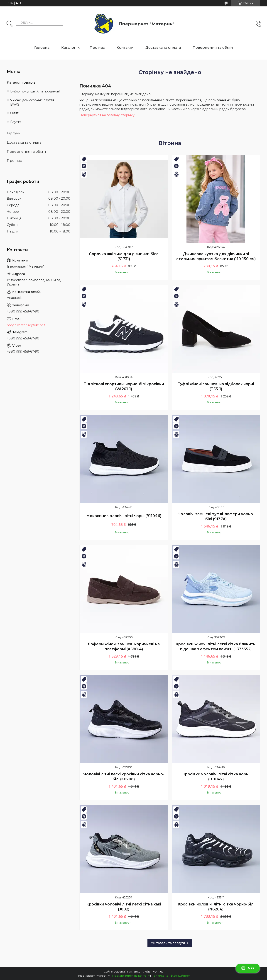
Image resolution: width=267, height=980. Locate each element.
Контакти (125, 47)
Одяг (14, 113)
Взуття (16, 122)
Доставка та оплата (163, 47)
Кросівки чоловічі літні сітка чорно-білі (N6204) (216, 907)
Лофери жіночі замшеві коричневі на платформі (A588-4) (124, 647)
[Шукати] (10, 24)
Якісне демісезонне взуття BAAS (32, 102)
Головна (42, 47)
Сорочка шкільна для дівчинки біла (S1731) (124, 256)
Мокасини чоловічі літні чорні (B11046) (124, 516)
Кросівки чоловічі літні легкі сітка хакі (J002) (124, 907)
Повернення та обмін (213, 47)
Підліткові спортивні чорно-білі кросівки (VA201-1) (124, 386)
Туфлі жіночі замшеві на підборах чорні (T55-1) (216, 386)
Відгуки (14, 133)
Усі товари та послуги (168, 943)
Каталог (69, 47)
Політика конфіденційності (171, 976)
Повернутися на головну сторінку (107, 115)
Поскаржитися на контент (131, 976)
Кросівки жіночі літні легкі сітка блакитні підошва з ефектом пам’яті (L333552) (216, 647)
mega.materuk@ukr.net (26, 325)
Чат (248, 968)
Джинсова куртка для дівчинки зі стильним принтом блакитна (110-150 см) (216, 256)
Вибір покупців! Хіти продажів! (35, 91)
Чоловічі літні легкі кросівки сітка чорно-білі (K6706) (124, 777)
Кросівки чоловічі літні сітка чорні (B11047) (216, 777)
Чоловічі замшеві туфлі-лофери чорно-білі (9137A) (216, 517)
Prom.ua (158, 972)
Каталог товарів (21, 82)
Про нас (97, 47)
